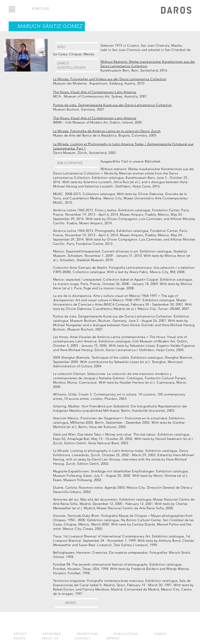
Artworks (52, 634)
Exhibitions (87, 634)
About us (50, 638)
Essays (19, 638)
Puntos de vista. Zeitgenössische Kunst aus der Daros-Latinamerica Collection (112, 105)
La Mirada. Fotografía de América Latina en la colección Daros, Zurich (107, 131)
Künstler (40, 9)
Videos (160, 634)
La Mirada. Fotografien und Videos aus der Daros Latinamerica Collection (110, 79)
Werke (70, 603)
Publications (126, 634)
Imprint (113, 638)
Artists (20, 634)
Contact (82, 638)
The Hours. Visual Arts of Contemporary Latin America (95, 92)
